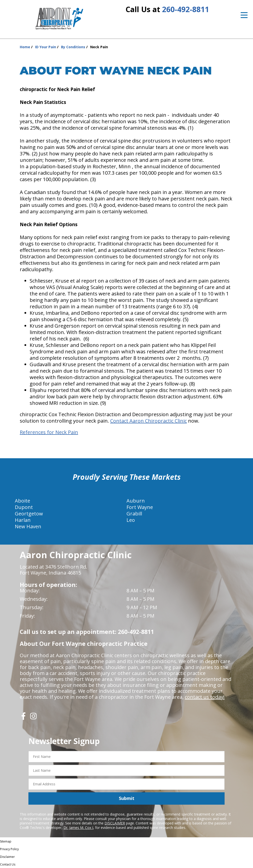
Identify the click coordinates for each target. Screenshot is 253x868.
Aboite (22, 501)
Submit (127, 798)
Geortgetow (29, 514)
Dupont (24, 507)
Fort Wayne (140, 507)
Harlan (23, 520)
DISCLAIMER (115, 823)
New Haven (28, 526)
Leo (131, 520)
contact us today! (205, 697)
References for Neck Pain (49, 432)
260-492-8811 (186, 9)
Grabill (134, 514)
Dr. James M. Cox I (78, 828)
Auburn (136, 501)
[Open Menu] (244, 15)
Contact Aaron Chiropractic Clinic (148, 421)
